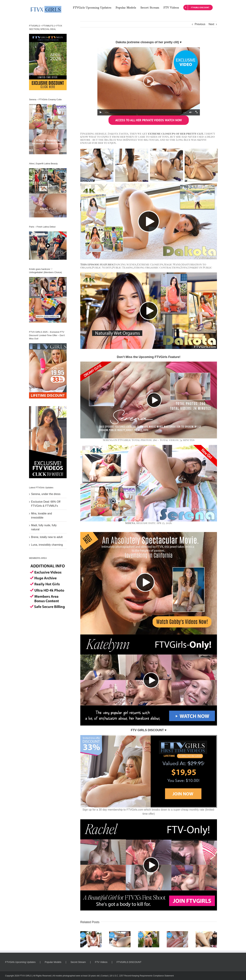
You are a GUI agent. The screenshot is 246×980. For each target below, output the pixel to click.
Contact (104, 976)
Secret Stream (78, 962)
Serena (130, 523)
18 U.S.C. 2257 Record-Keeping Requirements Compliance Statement (142, 976)
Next (211, 24)
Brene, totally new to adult (47, 537)
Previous (200, 24)
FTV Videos (101, 962)
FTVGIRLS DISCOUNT (129, 962)
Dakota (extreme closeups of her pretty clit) (147, 42)
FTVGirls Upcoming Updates (20, 962)
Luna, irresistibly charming (47, 545)
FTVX (22, 976)
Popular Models (53, 962)
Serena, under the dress (46, 494)
